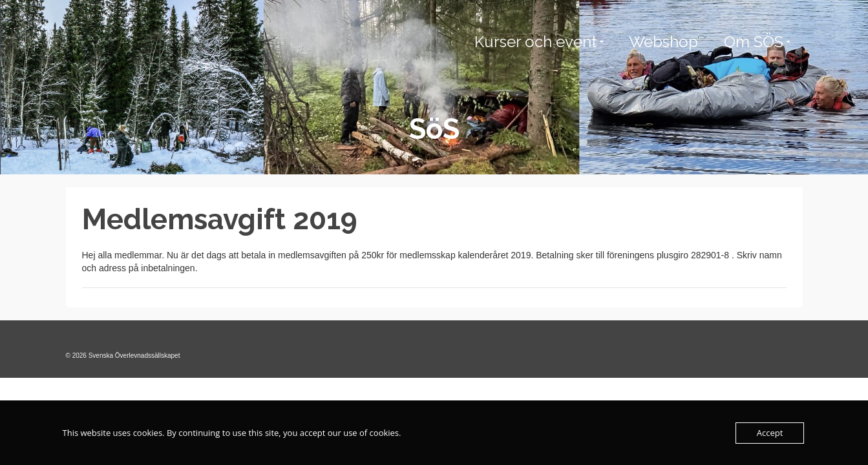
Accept (770, 433)
